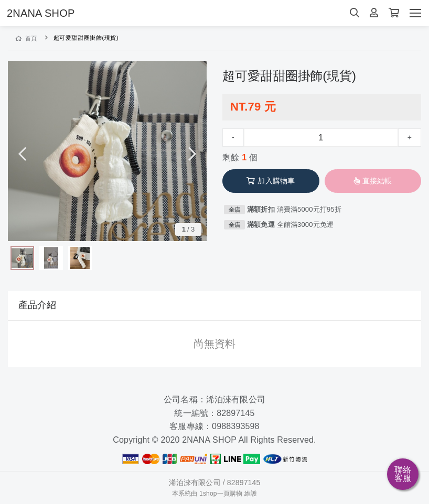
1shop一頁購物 (221, 494)
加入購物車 (271, 181)
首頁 (26, 38)
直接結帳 (373, 181)
